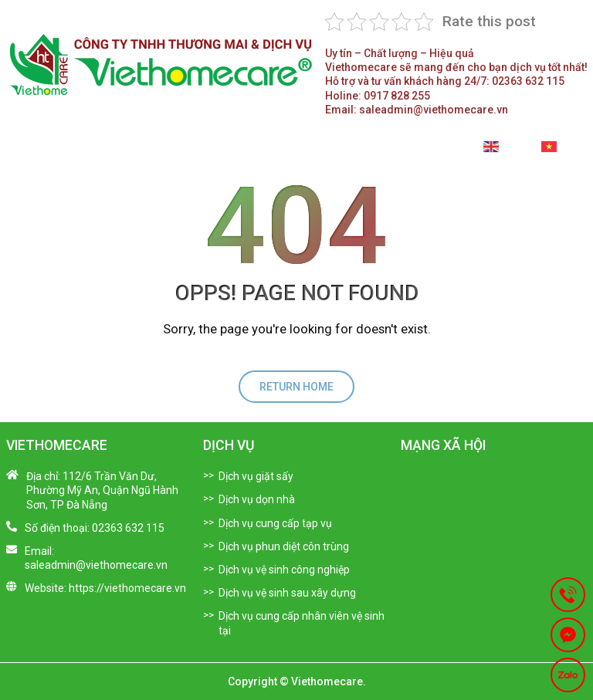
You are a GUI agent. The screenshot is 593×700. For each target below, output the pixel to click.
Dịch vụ (202, 151)
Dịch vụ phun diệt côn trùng (284, 546)
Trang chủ (39, 151)
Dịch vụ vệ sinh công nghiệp (284, 570)
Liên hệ (428, 151)
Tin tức (268, 151)
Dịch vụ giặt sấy (256, 476)
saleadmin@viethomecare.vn (417, 110)
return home (296, 387)
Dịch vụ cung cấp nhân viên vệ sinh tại (302, 623)
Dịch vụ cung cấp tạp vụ (275, 523)
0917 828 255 (378, 96)
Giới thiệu (122, 151)
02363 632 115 (445, 81)
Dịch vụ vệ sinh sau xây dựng (287, 593)
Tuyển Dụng (342, 151)
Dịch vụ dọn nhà (257, 499)
